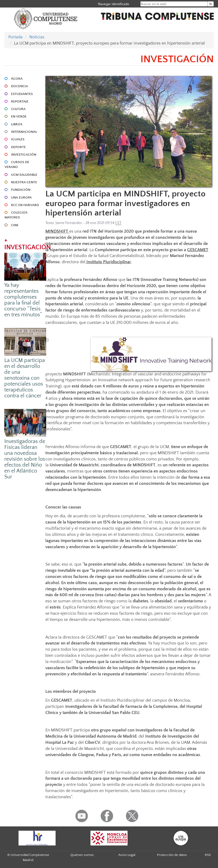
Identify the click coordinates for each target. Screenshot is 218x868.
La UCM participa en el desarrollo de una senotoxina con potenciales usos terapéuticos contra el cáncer (25, 378)
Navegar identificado (114, 4)
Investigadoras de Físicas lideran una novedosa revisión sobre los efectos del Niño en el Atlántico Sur (25, 459)
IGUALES (18, 139)
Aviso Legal (127, 855)
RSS (208, 855)
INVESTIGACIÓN (24, 155)
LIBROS (17, 124)
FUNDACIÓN (21, 190)
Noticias (37, 37)
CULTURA (18, 109)
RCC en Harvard (25, 205)
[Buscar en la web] (211, 4)
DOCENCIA (19, 86)
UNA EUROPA (21, 197)
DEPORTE (18, 147)
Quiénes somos (82, 855)
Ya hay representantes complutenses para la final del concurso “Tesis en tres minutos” (23, 300)
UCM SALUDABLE (24, 175)
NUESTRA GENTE (24, 182)
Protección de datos (172, 855)
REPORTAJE (20, 101)
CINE (15, 225)
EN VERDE (19, 116)
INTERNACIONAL (24, 132)
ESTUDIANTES (22, 94)
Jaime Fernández (69, 223)
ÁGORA (17, 79)
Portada (15, 37)
